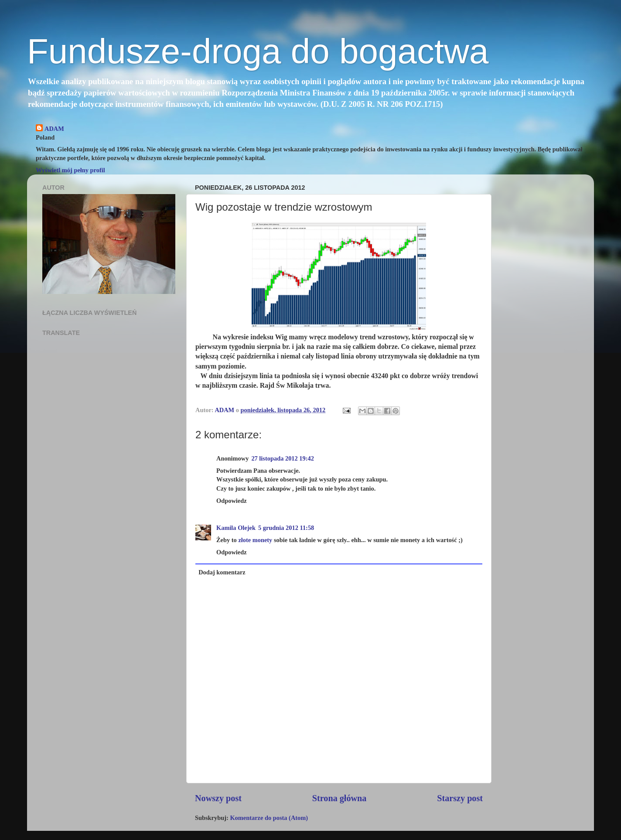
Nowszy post (218, 798)
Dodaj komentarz (222, 572)
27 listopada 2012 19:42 (283, 458)
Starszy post (460, 798)
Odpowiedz (232, 501)
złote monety (255, 540)
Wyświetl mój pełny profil (70, 170)
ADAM (54, 129)
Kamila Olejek (236, 528)
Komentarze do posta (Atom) (269, 818)
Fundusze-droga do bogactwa (258, 51)
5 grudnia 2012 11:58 (286, 528)
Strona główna (340, 798)
